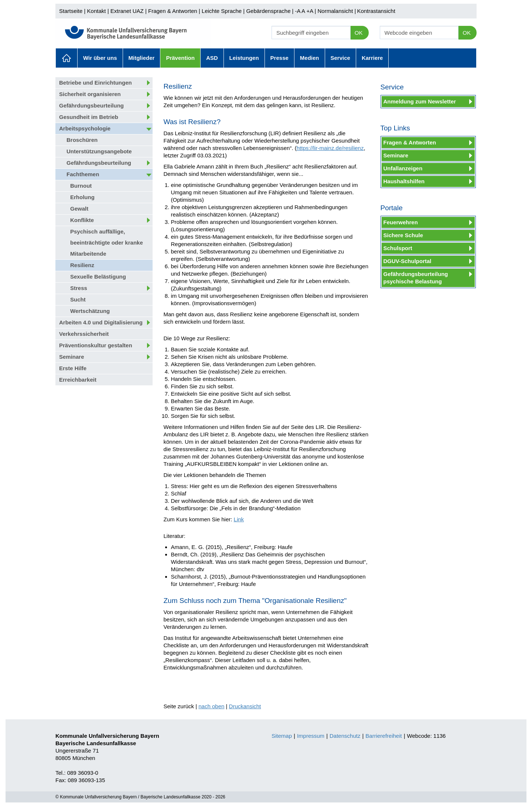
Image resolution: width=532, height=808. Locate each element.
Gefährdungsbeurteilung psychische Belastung (416, 278)
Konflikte (82, 220)
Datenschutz (345, 736)
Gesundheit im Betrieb (89, 117)
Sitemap (282, 736)
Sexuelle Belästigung (98, 277)
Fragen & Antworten (173, 11)
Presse (279, 58)
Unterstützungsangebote (99, 151)
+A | (310, 11)
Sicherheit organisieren (90, 94)
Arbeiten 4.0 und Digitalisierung (101, 322)
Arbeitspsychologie (85, 128)
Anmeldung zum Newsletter (420, 101)
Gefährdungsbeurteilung (91, 105)
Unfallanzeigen (403, 168)
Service (340, 58)
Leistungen (244, 58)
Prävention (180, 58)
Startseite (71, 11)
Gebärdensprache (268, 11)
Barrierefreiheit (383, 736)
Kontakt (97, 11)
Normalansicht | (337, 11)
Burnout (81, 186)
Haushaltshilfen (404, 181)
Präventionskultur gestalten (96, 345)
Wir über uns (100, 58)
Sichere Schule (403, 235)
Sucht (78, 299)
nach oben (211, 706)
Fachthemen (83, 174)
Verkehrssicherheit (84, 334)
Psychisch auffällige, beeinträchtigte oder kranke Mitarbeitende (107, 243)
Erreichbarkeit (78, 380)
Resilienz (82, 265)
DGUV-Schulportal (407, 261)
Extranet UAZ (127, 11)
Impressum (311, 736)
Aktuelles (66, 58)
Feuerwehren (401, 222)
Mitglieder (142, 58)
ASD (212, 58)
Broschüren (82, 140)
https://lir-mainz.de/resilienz (330, 148)
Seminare (72, 357)
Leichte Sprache (222, 11)
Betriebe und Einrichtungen (96, 83)
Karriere (372, 58)
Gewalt (79, 209)
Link (239, 519)
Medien (310, 58)
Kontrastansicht (376, 11)
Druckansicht (245, 706)
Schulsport (398, 248)
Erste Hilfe (73, 368)
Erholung (82, 197)
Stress (79, 288)
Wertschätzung (90, 311)
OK (359, 33)
